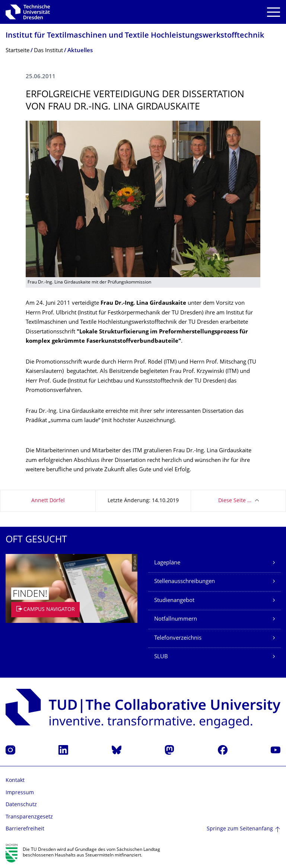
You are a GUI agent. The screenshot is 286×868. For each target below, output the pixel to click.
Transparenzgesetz (29, 817)
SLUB (161, 657)
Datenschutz (21, 805)
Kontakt (15, 781)
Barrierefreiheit (25, 829)
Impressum (20, 793)
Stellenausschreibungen (185, 582)
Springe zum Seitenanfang (240, 829)
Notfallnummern (176, 619)
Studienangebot (174, 601)
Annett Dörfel (48, 501)
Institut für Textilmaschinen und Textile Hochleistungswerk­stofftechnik (135, 36)
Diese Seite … (235, 501)
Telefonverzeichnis (178, 638)
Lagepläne (167, 563)
